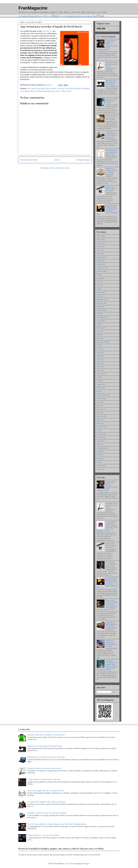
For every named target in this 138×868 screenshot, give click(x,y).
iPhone (100, 16)
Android (24, 16)
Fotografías (85, 88)
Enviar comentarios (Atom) (60, 168)
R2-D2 (99, 455)
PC (61, 16)
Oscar (98, 420)
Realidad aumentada (43, 91)
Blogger (87, 864)
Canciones (61, 88)
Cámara (99, 264)
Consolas (99, 452)
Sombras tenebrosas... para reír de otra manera (43, 835)
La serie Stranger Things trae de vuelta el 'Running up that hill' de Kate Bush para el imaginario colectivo (107, 526)
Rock (53, 91)
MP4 (98, 462)
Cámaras (99, 384)
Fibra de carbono (102, 395)
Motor (49, 16)
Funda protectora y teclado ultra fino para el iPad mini (46, 757)
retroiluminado (101, 448)
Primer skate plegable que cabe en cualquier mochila (45, 791)
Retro (98, 413)
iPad (94, 16)
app (38, 88)
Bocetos (48, 88)
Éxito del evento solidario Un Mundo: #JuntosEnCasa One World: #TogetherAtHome (107, 45)
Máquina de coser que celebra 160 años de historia (111, 83)
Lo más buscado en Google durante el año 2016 (44, 779)
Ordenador (100, 310)
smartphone (100, 271)
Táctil (98, 360)
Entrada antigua (83, 160)
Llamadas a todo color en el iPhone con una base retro (46, 735)
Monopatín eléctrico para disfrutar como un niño (112, 64)
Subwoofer (100, 416)
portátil (99, 307)
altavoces (81, 16)
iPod (98, 285)
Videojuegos (100, 317)
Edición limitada (102, 342)
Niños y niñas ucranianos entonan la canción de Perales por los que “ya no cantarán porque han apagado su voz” (107, 605)
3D (20, 16)
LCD (98, 381)
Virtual (69, 91)
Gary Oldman (25, 91)
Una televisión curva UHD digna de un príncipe (111, 564)
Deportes (99, 441)
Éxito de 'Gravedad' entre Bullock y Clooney (112, 101)
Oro (98, 391)
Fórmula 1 (100, 434)
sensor (99, 402)
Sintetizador (100, 466)
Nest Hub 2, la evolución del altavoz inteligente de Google (111, 643)
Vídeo (99, 331)
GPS (43, 16)
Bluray (99, 423)
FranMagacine (33, 8)
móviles (99, 363)
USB (98, 250)
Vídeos (63, 91)
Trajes (58, 91)
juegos (99, 370)
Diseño (99, 261)
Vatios (99, 445)
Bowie (54, 88)
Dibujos (78, 88)
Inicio (57, 160)
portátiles (100, 409)
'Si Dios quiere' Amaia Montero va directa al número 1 (111, 134)
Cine (39, 16)
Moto (98, 406)
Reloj (64, 16)
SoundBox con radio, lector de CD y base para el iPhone (47, 813)
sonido (99, 247)
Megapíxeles (101, 300)
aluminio (99, 293)
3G (98, 430)
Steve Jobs (100, 427)
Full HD (99, 321)
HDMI (99, 356)
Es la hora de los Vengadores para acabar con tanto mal (46, 802)
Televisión (100, 374)
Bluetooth (32, 16)
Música (55, 16)
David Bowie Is (47, 31)
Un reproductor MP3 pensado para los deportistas (111, 624)
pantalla (99, 278)
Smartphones (71, 16)
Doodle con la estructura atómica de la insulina (111, 171)
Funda (99, 367)
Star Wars (100, 399)
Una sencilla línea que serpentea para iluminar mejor (111, 152)
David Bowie (70, 88)
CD (98, 377)
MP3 (98, 296)
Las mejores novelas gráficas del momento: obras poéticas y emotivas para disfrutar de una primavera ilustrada (107, 665)
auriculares (88, 16)
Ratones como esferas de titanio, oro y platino (111, 189)
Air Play (99, 469)
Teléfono (99, 388)
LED (98, 314)
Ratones (99, 459)
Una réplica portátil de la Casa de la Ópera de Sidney (112, 117)
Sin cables (100, 437)
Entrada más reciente (29, 160)
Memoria (99, 328)
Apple (42, 88)
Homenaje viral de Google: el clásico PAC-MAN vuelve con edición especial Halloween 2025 (107, 210)
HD (46, 16)
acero (98, 349)
